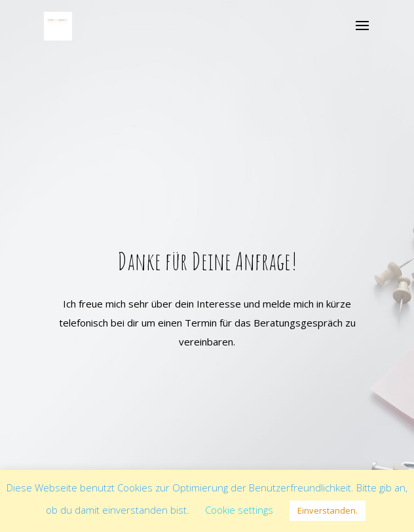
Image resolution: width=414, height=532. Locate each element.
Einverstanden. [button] (328, 510)
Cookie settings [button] (239, 510)
